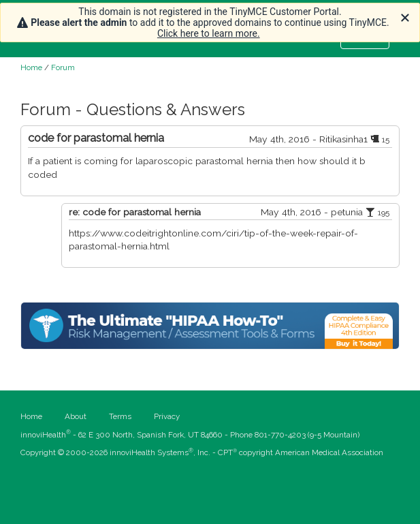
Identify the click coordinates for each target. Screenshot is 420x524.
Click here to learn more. (209, 33)
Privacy (167, 416)
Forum (63, 67)
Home (31, 67)
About (76, 416)
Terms (120, 416)
